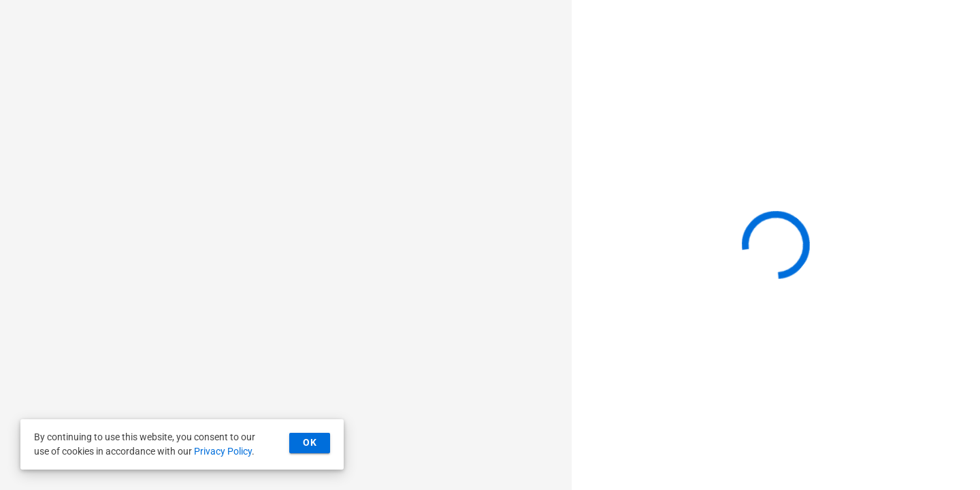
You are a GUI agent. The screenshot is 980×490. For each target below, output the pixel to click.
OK (310, 442)
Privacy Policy (223, 451)
